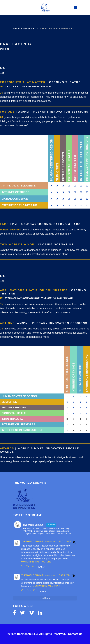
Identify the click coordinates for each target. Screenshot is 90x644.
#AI (49, 586)
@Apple (56, 586)
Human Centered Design (19, 396)
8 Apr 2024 (65, 575)
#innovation (40, 586)
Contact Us (75, 634)
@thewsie (50, 541)
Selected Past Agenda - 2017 (58, 29)
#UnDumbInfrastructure (36, 562)
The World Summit (32, 541)
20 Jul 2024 (65, 541)
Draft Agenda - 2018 (26, 29)
